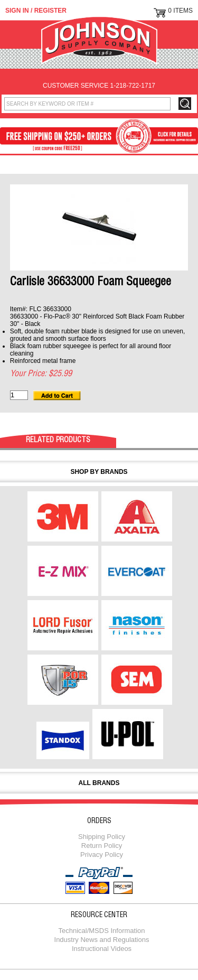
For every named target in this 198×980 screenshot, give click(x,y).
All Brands (99, 783)
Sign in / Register (36, 11)
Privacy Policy (102, 855)
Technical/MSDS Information (101, 931)
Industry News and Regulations (102, 940)
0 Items (180, 11)
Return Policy (102, 846)
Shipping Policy (102, 837)
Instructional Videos (102, 949)
